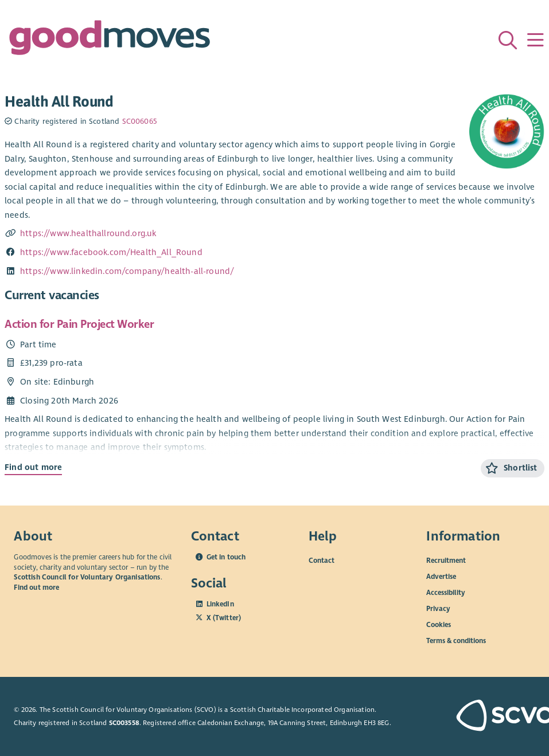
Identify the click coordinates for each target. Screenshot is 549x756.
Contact (322, 561)
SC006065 (139, 122)
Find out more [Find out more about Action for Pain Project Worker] (33, 467)
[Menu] (535, 40)
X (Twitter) (224, 618)
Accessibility (446, 593)
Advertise (441, 577)
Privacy (438, 609)
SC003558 (124, 723)
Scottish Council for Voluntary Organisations (87, 577)
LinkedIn (220, 604)
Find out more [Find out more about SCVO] (36, 587)
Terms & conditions (456, 641)
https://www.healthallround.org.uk (88, 233)
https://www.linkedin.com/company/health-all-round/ (127, 271)
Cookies (439, 625)
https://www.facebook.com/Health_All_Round (111, 252)
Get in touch (226, 557)
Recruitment (446, 561)
